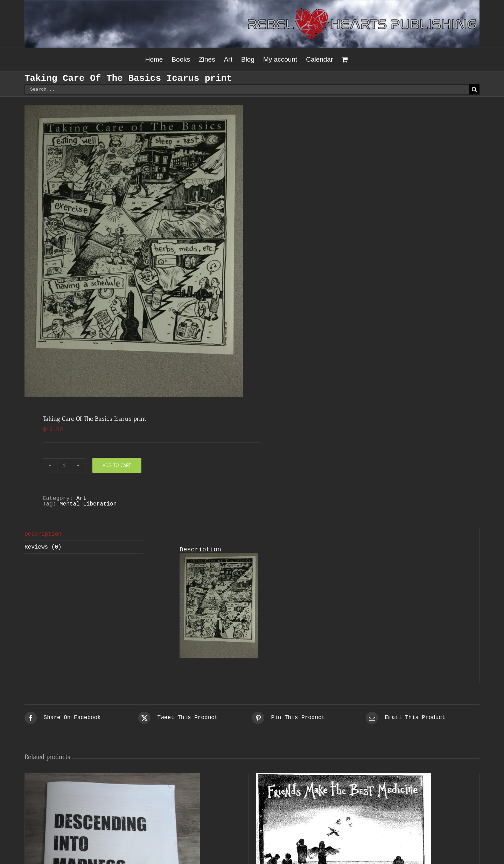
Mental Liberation (88, 504)
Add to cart (117, 465)
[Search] (474, 89)
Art (81, 499)
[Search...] (247, 89)
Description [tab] (43, 534)
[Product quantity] (64, 466)
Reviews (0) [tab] (43, 547)
